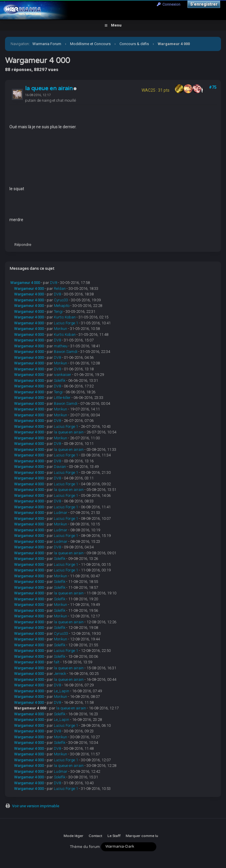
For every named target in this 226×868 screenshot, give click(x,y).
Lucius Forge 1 (66, 323)
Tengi (58, 311)
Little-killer (62, 398)
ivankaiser (63, 375)
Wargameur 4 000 (25, 283)
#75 (213, 87)
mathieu (61, 346)
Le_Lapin (62, 691)
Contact (95, 836)
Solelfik (60, 380)
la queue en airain (49, 88)
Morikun (60, 329)
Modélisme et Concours (90, 44)
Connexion (169, 4)
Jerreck (60, 674)
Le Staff (114, 836)
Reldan (60, 288)
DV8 (54, 283)
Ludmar (61, 513)
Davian (60, 467)
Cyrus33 (61, 300)
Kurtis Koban (65, 317)
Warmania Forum (47, 44)
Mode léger (73, 836)
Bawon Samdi (66, 352)
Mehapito (62, 306)
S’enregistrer (204, 4)
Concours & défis (134, 44)
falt (57, 662)
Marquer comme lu (142, 836)
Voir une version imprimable (36, 806)
